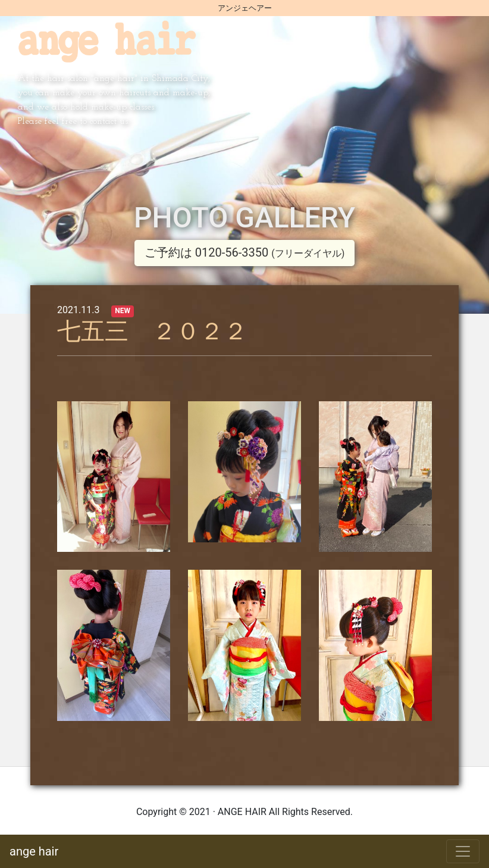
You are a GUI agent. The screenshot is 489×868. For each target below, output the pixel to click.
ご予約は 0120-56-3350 (244, 252)
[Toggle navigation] (463, 851)
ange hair (34, 851)
